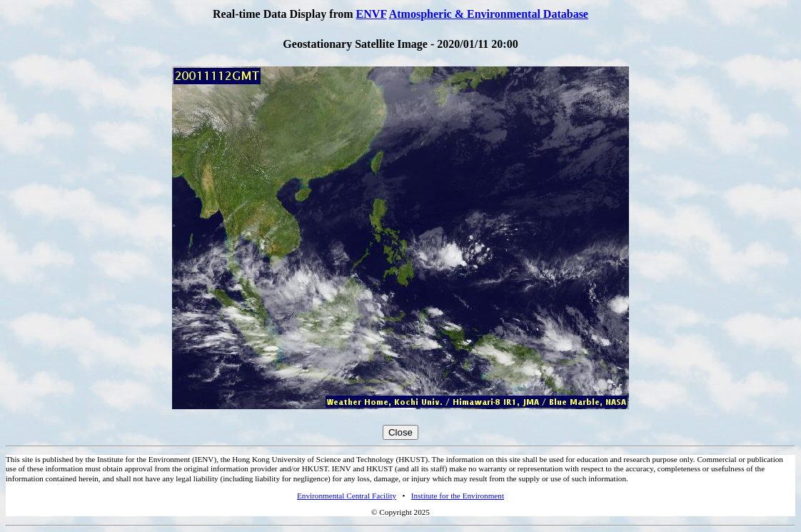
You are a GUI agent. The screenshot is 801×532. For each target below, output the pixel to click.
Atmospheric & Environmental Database (489, 14)
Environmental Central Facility (347, 496)
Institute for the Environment (458, 496)
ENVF (372, 14)
